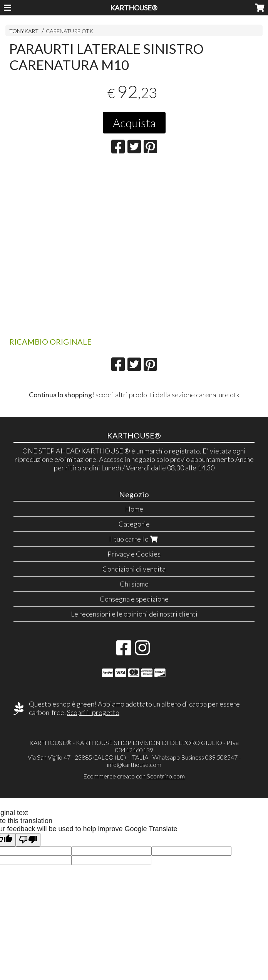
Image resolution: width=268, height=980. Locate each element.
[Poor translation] (28, 840)
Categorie (134, 524)
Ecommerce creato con (134, 776)
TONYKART (24, 31)
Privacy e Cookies (134, 554)
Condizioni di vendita (134, 569)
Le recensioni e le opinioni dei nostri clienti (134, 614)
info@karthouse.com (134, 764)
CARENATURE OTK (70, 31)
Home (134, 509)
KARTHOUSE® (134, 8)
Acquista (134, 123)
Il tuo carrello (134, 539)
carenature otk (218, 395)
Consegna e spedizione (134, 599)
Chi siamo (134, 584)
